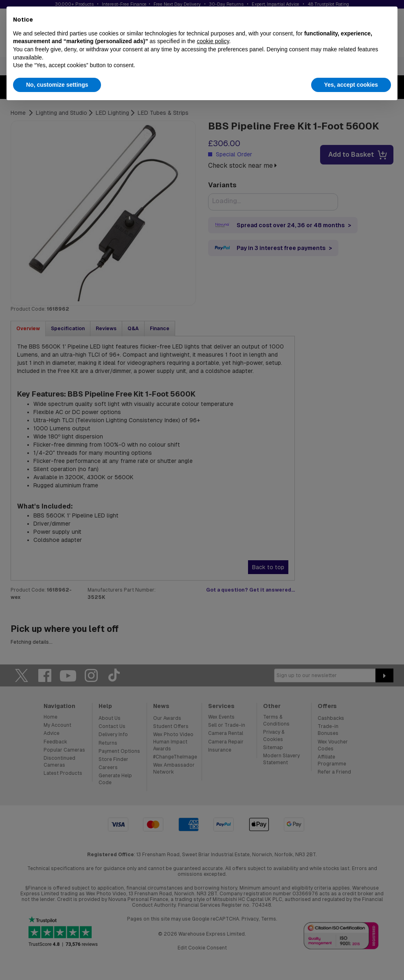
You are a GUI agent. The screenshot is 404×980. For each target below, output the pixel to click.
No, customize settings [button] (57, 85)
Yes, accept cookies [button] (351, 85)
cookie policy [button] (213, 41)
